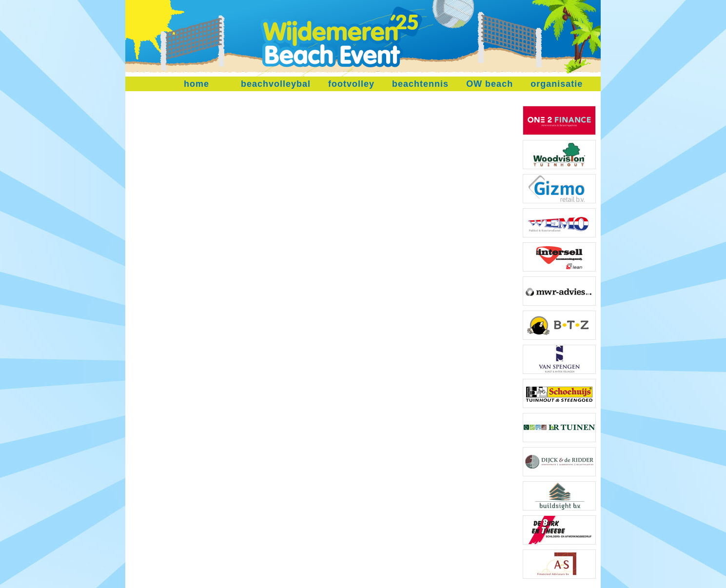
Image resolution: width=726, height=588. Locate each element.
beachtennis (420, 84)
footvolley (351, 84)
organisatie (557, 84)
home (196, 84)
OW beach (490, 84)
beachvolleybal (276, 84)
